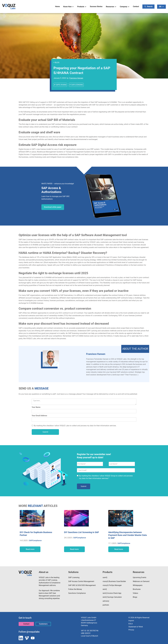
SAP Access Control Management (81, 581)
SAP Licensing (74, 577)
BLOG (56, 63)
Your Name (36, 407)
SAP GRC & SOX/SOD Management (82, 585)
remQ (105, 589)
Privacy (131, 630)
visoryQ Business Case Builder (114, 581)
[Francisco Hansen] (51, 359)
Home (57, 6)
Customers (43, 624)
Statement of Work (136, 627)
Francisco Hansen (76, 78)
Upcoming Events (140, 577)
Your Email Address (39, 416)
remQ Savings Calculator (112, 597)
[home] (9, 7)
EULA (131, 624)
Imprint (131, 621)
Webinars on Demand (141, 581)
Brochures (137, 589)
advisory (106, 601)
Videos (135, 593)
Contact (136, 6)
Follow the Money (75, 589)
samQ (105, 577)
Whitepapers (138, 585)
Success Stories (96, 6)
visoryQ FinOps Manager (112, 585)
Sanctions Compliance (77, 593)
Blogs (135, 597)
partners (106, 605)
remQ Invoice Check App (112, 593)
